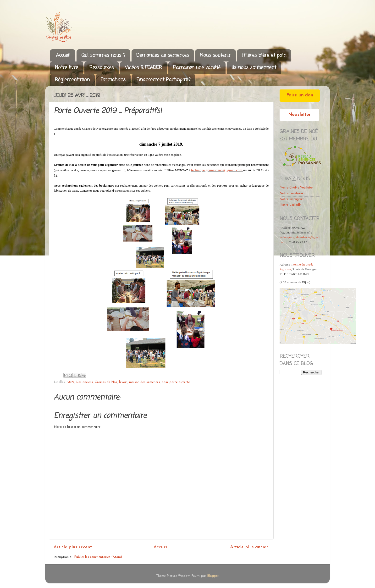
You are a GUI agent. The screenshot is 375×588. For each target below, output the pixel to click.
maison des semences (145, 382)
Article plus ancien (249, 547)
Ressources (102, 68)
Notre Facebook (291, 193)
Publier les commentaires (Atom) (98, 557)
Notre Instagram (292, 199)
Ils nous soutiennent (254, 68)
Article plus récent (73, 547)
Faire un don (300, 95)
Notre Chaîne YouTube (296, 188)
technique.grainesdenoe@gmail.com (217, 170)
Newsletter (299, 115)
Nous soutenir (215, 55)
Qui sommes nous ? (103, 55)
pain (165, 382)
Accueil (63, 55)
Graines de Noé (106, 382)
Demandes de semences (163, 55)
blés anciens (84, 382)
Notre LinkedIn (291, 205)
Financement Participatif (163, 80)
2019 (71, 382)
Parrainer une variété (197, 68)
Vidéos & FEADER (143, 68)
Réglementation (72, 80)
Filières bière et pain (264, 55)
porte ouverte (180, 382)
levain (123, 382)
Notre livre (66, 68)
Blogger (213, 576)
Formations (113, 80)
